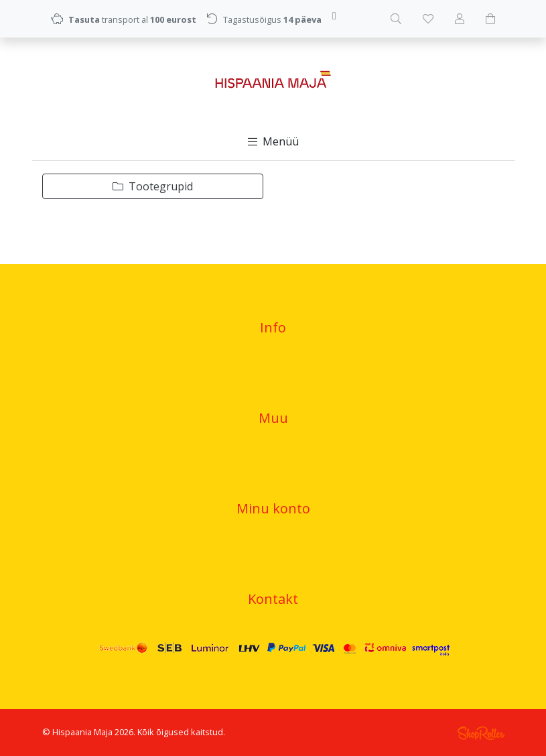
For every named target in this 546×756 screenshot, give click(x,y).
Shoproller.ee (481, 733)
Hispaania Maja (82, 732)
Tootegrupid (153, 186)
